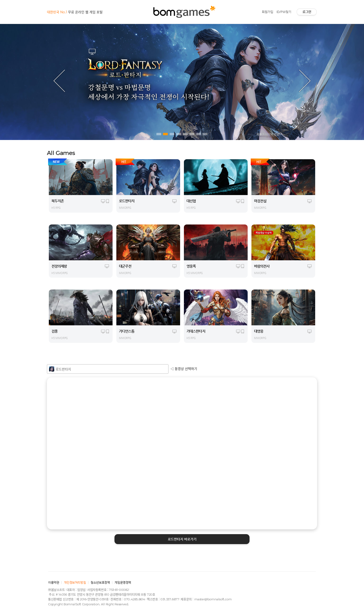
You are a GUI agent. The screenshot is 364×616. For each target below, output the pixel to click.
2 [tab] (165, 134)
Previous (59, 81)
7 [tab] (199, 134)
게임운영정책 (123, 582)
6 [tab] (192, 134)
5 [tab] (185, 134)
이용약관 (54, 582)
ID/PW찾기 (284, 12)
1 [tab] (159, 134)
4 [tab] (179, 134)
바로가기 (182, 539)
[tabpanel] (182, 81)
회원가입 (268, 12)
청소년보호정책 (100, 582)
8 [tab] (205, 134)
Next (305, 81)
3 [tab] (172, 134)
